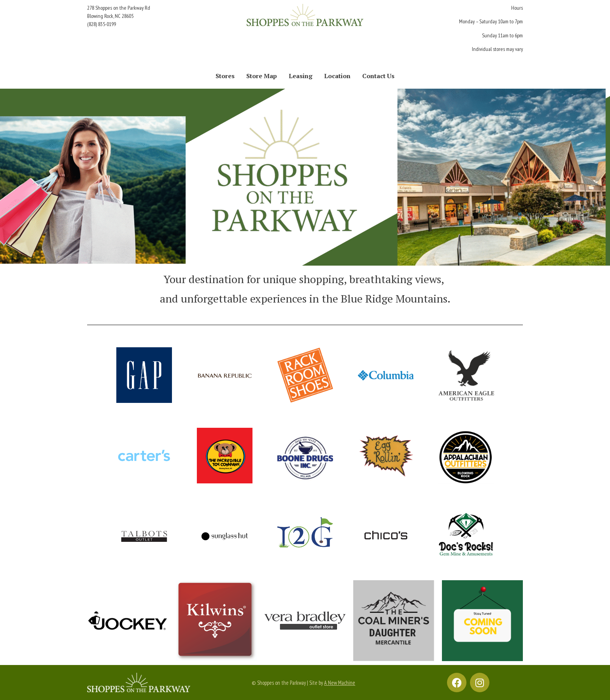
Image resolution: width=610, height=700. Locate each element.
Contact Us (378, 76)
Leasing (301, 76)
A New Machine (340, 683)
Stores (225, 76)
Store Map (262, 76)
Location (337, 76)
